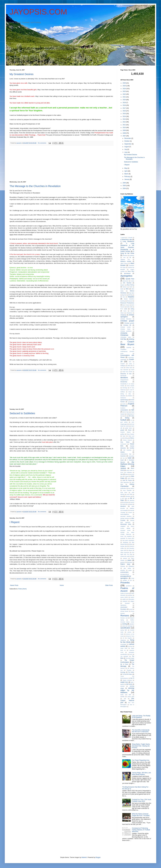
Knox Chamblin (127, 490)
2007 (125, 136)
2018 (125, 105)
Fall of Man (126, 412)
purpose (130, 595)
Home (62, 585)
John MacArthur (125, 482)
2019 (125, 103)
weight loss (124, 682)
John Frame (131, 478)
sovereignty (123, 644)
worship (122, 697)
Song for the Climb (127, 641)
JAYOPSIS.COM (38, 12)
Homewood (123, 444)
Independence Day (126, 454)
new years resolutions (128, 540)
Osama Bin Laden (125, 556)
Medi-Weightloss (125, 514)
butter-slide (130, 307)
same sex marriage (127, 626)
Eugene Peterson (127, 405)
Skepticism (123, 640)
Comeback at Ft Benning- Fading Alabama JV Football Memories (141, 830)
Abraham (125, 255)
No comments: (42, 143)
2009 (125, 130)
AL (130, 257)
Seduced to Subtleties (22, 413)
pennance (130, 562)
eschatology (131, 402)
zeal (125, 699)
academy (132, 255)
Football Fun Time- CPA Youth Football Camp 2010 (142, 800)
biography (131, 297)
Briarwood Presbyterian (127, 303)
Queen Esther (124, 597)
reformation (131, 599)
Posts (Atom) (22, 589)
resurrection (124, 607)
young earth (131, 697)
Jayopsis (123, 468)
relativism (125, 601)
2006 (125, 183)
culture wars (129, 368)
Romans (125, 616)
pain (133, 556)
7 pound (123, 237)
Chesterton (129, 313)
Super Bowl (124, 648)
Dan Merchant (124, 370)
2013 (125, 119)
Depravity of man (126, 374)
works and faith (126, 695)
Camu (125, 311)
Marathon (123, 506)
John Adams (125, 476)
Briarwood (130, 301)
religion (132, 601)
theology (123, 672)
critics (129, 366)
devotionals (123, 376)
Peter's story (125, 564)
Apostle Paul (130, 279)
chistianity (123, 315)
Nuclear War (124, 546)
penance (123, 562)
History (132, 438)
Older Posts (109, 585)
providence (129, 586)
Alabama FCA (125, 259)
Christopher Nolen (126, 337)
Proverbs (125, 583)
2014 (125, 116)
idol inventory (127, 450)
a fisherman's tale (126, 239)
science (129, 632)
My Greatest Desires (22, 74)
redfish (124, 599)
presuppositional (125, 574)
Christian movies (126, 327)
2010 (125, 128)
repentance (123, 605)
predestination (125, 572)
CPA (130, 362)
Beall (131, 287)
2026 (125, 83)
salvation (132, 624)
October (127, 141)
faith (133, 410)
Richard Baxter (124, 611)
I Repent (14, 522)
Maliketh (84, 857)
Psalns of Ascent (125, 593)
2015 (125, 114)
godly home (129, 428)
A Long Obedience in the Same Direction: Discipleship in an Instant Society (127, 247)
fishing (127, 418)
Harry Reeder (130, 434)
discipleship (124, 382)
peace (129, 560)
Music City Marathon (126, 536)
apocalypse (127, 273)
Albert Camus (124, 263)
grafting (122, 434)
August (127, 147)
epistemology (124, 400)
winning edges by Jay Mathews (127, 690)
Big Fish (124, 295)
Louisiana (130, 504)
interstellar (131, 456)
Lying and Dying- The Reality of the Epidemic (141, 717)
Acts (124, 257)
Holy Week (125, 442)
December (128, 138)
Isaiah (130, 458)
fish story (131, 416)
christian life (127, 325)
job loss (132, 474)
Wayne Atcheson (127, 680)
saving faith (124, 630)
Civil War (123, 339)
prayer (130, 570)
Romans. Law (124, 618)
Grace (130, 430)
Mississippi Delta (126, 524)
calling (132, 309)
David (133, 370)
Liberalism (128, 496)
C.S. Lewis (124, 309)
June (126, 152)
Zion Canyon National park (127, 701)
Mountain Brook (125, 530)
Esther (124, 404)
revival (131, 609)
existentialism (124, 410)
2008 (125, 133)
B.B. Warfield (127, 283)
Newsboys (126, 542)
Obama (130, 550)
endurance (123, 398)
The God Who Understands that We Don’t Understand (141, 731)
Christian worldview (126, 331)
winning (122, 686)
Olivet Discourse (125, 552)
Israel (122, 460)
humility (132, 448)
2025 (125, 86)
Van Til (132, 678)
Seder (122, 634)
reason (132, 597)
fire (126, 416)
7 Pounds (130, 237)
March (127, 174)
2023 (125, 91)
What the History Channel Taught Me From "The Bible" (141, 815)
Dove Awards (131, 386)
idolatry (123, 452)
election (130, 396)
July (126, 149)
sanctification (125, 628)
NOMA (131, 544)
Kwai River (124, 492)
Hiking (126, 438)
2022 (125, 94)
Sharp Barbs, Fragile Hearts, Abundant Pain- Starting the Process (141, 746)
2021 (125, 97)
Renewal (127, 603)
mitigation (123, 526)
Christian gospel (127, 321)
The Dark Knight (130, 658)
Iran (124, 458)
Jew (122, 474)
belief (122, 289)
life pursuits (125, 502)
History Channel (127, 440)
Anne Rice (131, 271)
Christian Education (126, 319)
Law (122, 496)
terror (131, 654)
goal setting (124, 422)
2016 (125, 111)
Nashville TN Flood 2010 (127, 538)
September (128, 144)
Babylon (123, 285)
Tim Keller (131, 672)
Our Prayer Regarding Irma (141, 760)
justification (123, 488)
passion (125, 558)
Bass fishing (131, 285)
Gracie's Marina (125, 432)
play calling (127, 568)
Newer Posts (14, 585)
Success (130, 646)
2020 (125, 100)
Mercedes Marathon (126, 516)
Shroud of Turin (130, 636)
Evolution (123, 408)
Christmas (124, 335)
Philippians (131, 566)
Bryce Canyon (126, 305)
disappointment (124, 380)
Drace (130, 392)
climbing (131, 339)
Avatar (132, 281)
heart (124, 436)
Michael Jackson (125, 518)
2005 (125, 186)
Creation (123, 364)
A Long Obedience (127, 241)
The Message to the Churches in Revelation (35, 186)
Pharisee (123, 566)
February (127, 177)
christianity (124, 333)
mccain (130, 512)
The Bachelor (124, 656)
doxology (125, 388)
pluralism (123, 570)
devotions (124, 378)
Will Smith (129, 684)
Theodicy (129, 670)
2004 (125, 188)
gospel (122, 430)
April (126, 171)
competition (123, 349)
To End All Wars (127, 674)
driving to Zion (126, 394)
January (127, 179)
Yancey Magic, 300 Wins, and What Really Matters (141, 774)
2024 (125, 89)
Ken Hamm (131, 488)
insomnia (123, 456)
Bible (127, 289)
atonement (126, 281)
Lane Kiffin (129, 494)
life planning (131, 500)
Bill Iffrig (130, 295)
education (123, 396)
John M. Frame (127, 480)
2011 (125, 125)
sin (124, 638)
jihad (127, 474)
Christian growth (129, 323)
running (125, 624)
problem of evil (127, 580)
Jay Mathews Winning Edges (127, 464)
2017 (125, 108)
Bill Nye (123, 297)
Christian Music (125, 329)
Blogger (98, 857)
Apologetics (126, 276)
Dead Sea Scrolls (127, 372)
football (123, 420)
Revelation (123, 609)
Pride (133, 578)
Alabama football (126, 261)
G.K (131, 420)
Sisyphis (130, 638)
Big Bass (132, 293)
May (126, 168)
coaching (129, 347)
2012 (125, 122)
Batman (125, 287)
